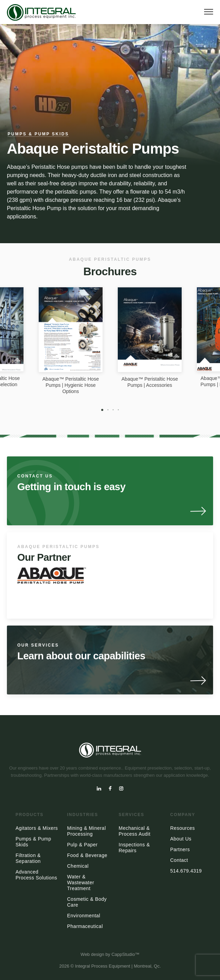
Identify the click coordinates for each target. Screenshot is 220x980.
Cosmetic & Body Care (87, 902)
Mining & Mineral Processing (86, 831)
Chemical (78, 866)
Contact (179, 860)
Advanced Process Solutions (36, 875)
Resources (183, 828)
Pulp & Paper (82, 845)
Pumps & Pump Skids (38, 134)
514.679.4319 (186, 871)
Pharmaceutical (85, 926)
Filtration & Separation (28, 858)
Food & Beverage (87, 855)
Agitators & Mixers (37, 828)
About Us (181, 839)
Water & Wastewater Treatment (80, 883)
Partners (180, 849)
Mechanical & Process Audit (135, 831)
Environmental (84, 916)
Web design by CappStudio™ (110, 954)
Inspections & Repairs (135, 848)
